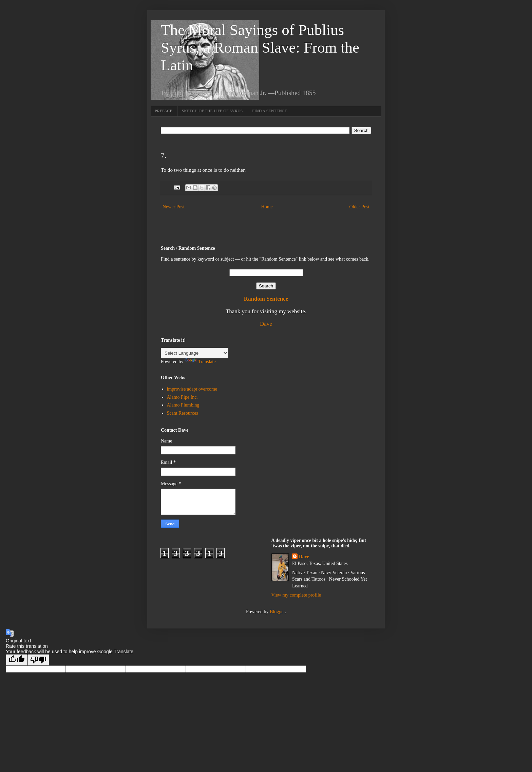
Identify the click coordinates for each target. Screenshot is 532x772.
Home (267, 207)
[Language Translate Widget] (195, 353)
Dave (266, 324)
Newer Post (174, 207)
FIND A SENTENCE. (270, 111)
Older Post (360, 207)
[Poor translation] (38, 660)
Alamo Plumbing (183, 405)
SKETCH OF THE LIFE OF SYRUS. (213, 111)
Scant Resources (183, 413)
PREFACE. (164, 111)
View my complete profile (296, 595)
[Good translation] (17, 660)
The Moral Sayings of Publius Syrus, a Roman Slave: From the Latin (260, 48)
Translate (200, 362)
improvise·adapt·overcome (192, 389)
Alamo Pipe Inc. (182, 397)
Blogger (277, 612)
